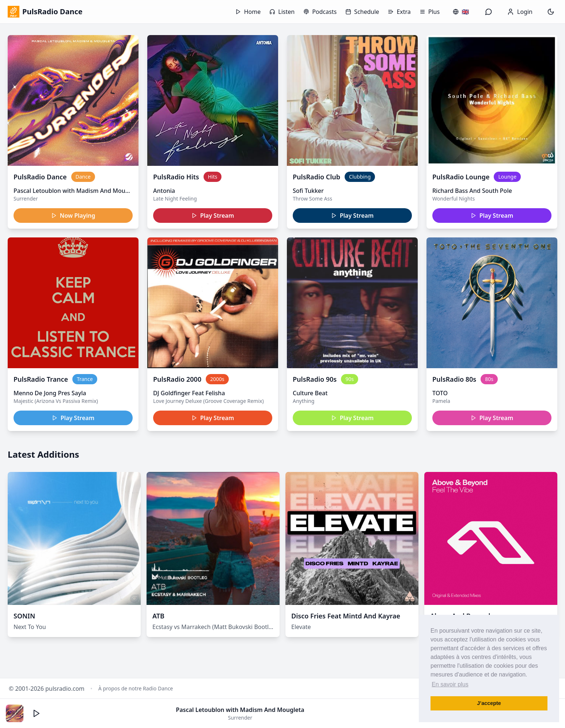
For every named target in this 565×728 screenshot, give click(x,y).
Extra (399, 12)
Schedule (362, 12)
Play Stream (213, 216)
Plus (430, 12)
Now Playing (73, 216)
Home (248, 12)
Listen (282, 12)
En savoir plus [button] (450, 684)
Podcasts (320, 12)
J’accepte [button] (489, 703)
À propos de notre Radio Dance (136, 688)
